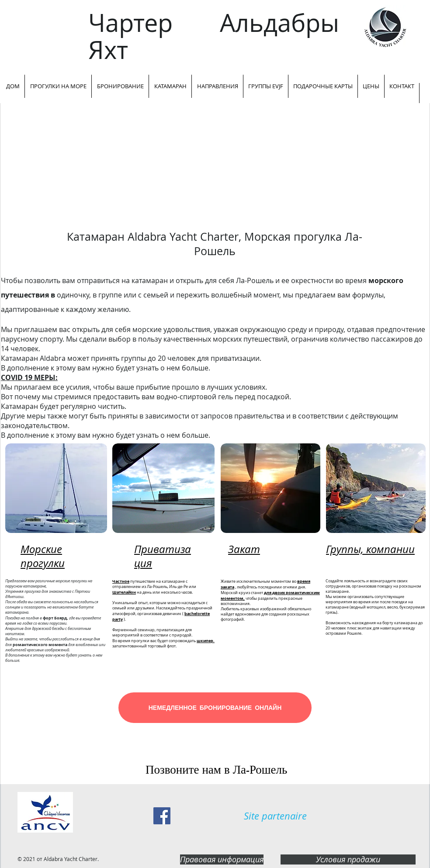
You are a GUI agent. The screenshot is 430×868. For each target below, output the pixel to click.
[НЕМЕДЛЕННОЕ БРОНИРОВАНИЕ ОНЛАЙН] (215, 708)
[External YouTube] (215, 166)
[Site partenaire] (275, 816)
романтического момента (40, 645)
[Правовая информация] (222, 859)
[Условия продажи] (348, 859)
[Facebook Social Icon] (162, 816)
